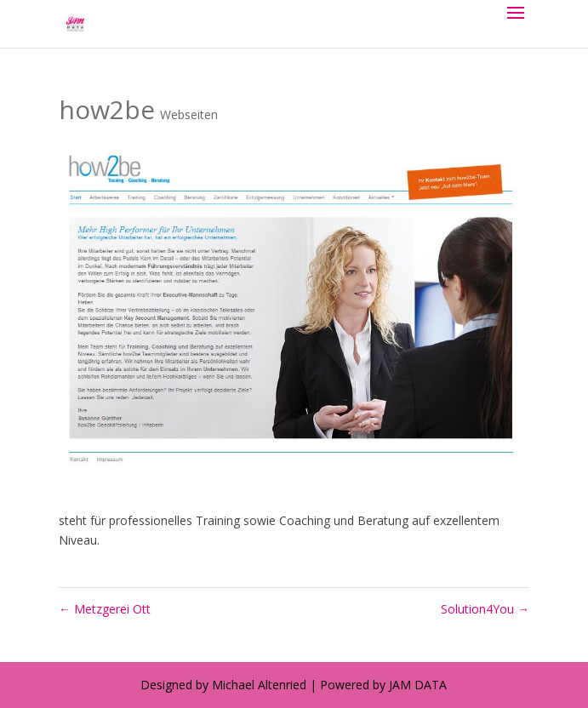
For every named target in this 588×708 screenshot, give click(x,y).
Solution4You (485, 609)
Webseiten (189, 114)
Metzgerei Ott (105, 609)
